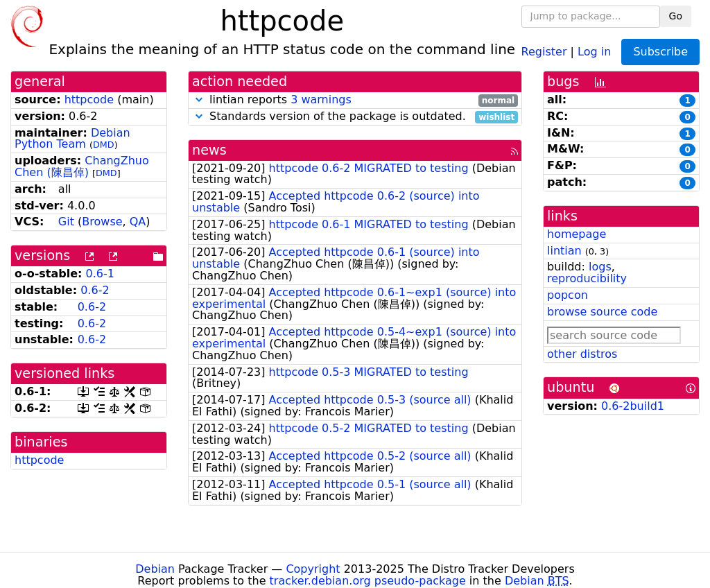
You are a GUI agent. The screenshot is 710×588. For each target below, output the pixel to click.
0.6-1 (100, 274)
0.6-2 (95, 290)
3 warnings (321, 100)
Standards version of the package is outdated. (355, 117)
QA (138, 222)
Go (676, 16)
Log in (594, 51)
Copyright (313, 569)
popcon (568, 295)
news (209, 150)
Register (544, 51)
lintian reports (355, 100)
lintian (564, 251)
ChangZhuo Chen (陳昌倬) (82, 166)
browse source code (602, 312)
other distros (582, 354)
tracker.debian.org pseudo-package (368, 581)
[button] (199, 100)
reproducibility (587, 278)
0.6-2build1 (633, 406)
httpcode (89, 100)
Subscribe (660, 52)
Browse (102, 222)
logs (600, 267)
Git (66, 222)
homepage (577, 234)
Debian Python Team (72, 139)
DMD (104, 145)
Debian (155, 569)
